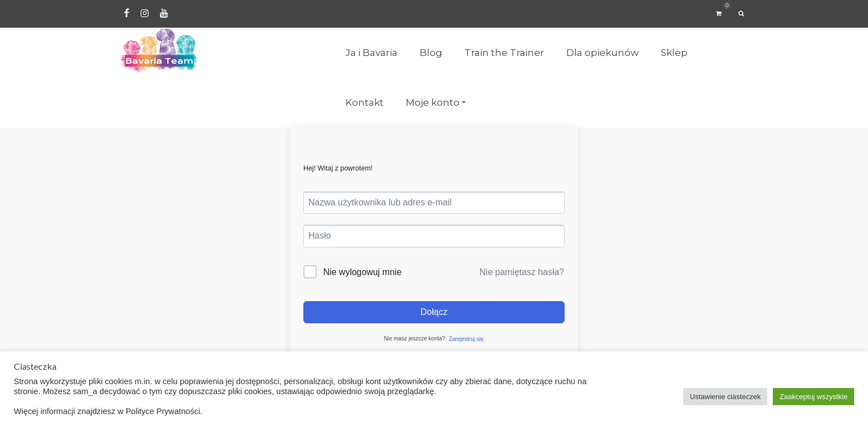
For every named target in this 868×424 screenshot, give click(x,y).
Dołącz (434, 312)
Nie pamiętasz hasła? (522, 272)
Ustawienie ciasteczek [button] (725, 397)
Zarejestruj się (466, 339)
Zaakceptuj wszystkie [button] (813, 397)
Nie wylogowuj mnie (362, 272)
